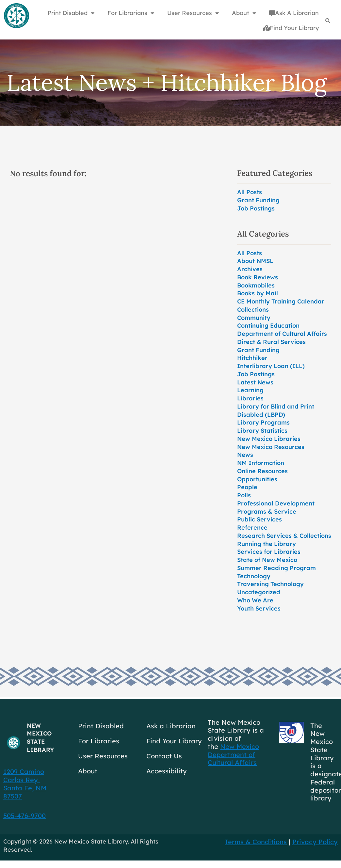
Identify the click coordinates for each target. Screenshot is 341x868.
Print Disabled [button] (71, 13)
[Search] (328, 21)
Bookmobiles (256, 285)
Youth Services (259, 608)
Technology (254, 576)
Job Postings (256, 208)
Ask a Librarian (171, 726)
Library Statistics (262, 431)
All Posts (250, 192)
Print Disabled (101, 726)
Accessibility (167, 771)
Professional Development (276, 503)
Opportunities (257, 479)
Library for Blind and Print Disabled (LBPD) (276, 411)
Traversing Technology (270, 584)
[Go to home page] (16, 16)
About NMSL (255, 261)
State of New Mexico (267, 560)
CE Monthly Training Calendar (281, 301)
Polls (244, 495)
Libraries (250, 398)
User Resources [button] (193, 13)
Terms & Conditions (256, 842)
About (88, 771)
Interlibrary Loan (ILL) (271, 366)
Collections (253, 310)
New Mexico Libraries (269, 439)
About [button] (244, 13)
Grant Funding (258, 200)
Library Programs (263, 422)
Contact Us (164, 756)
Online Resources (262, 471)
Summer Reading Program (276, 568)
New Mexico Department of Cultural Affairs (233, 755)
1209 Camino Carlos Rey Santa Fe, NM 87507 (25, 784)
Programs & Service (267, 511)
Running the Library (267, 544)
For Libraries (99, 741)
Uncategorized (259, 592)
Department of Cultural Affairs (282, 334)
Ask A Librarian (294, 13)
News (245, 455)
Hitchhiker (252, 358)
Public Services (260, 519)
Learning (250, 390)
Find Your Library (291, 28)
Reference (252, 527)
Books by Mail (258, 293)
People (247, 487)
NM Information (261, 463)
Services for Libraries (269, 552)
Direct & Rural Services (271, 342)
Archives (250, 269)
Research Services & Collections (284, 536)
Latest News (255, 382)
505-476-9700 (24, 816)
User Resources (103, 756)
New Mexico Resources (271, 447)
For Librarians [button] (131, 13)
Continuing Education (268, 325)
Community (254, 318)
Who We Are (255, 600)
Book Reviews (258, 277)
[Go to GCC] (291, 733)
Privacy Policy (315, 842)
